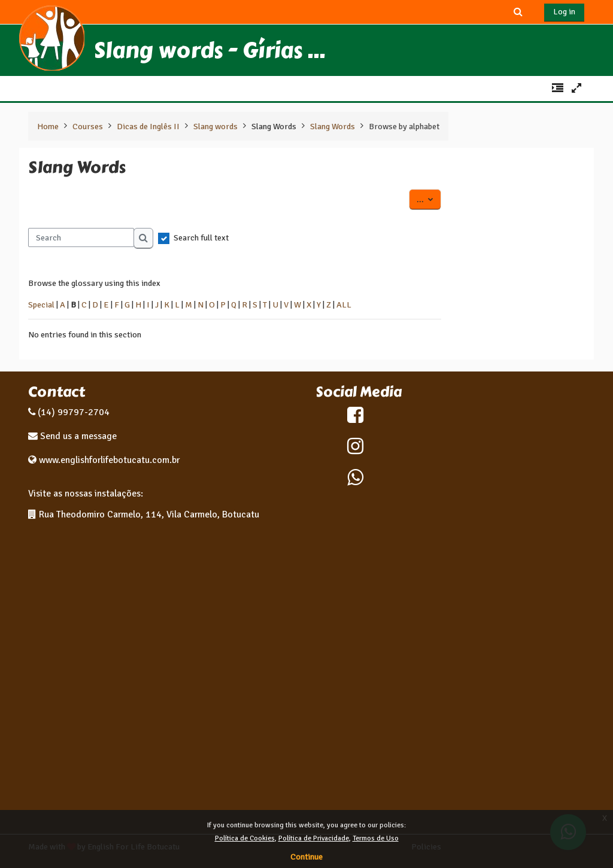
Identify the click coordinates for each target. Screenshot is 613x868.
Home (48, 126)
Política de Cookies (245, 838)
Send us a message (77, 436)
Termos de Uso (376, 838)
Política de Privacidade (314, 838)
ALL (344, 304)
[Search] (81, 237)
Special (41, 304)
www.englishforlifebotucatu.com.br (109, 460)
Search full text (201, 237)
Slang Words (274, 126)
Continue (306, 857)
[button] (518, 12)
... (429, 199)
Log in (564, 12)
